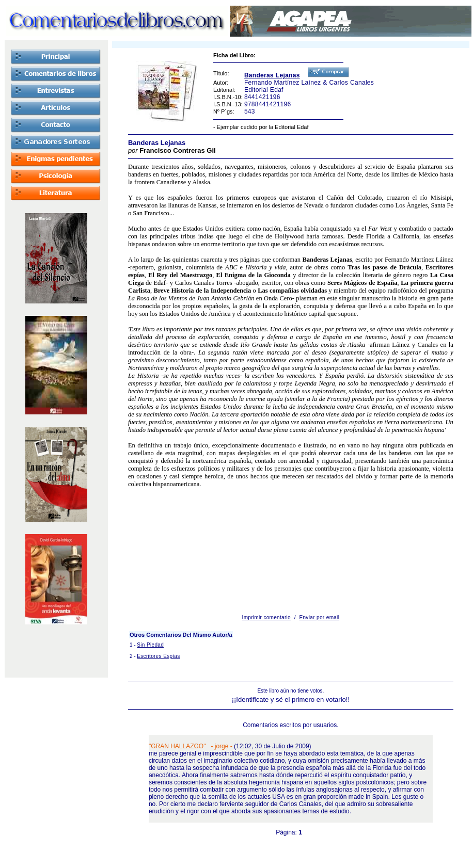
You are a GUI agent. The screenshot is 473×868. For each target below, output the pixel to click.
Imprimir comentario (266, 617)
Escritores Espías (158, 656)
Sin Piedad (150, 645)
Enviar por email (320, 617)
